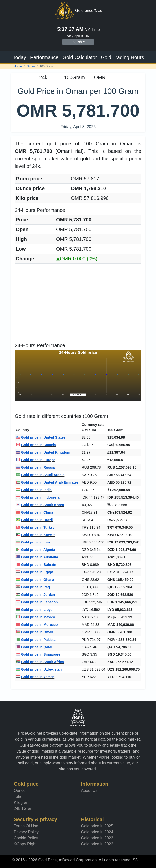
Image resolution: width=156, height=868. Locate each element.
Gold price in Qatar (34, 647)
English (76, 42)
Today (20, 57)
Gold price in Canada (36, 445)
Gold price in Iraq (33, 587)
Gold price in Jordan (35, 595)
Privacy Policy (26, 832)
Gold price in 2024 (97, 832)
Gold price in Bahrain (36, 565)
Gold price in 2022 (97, 844)
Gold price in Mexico (36, 617)
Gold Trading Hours (122, 57)
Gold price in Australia (37, 557)
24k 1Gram (24, 809)
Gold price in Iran (33, 542)
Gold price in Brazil (34, 520)
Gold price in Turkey (35, 527)
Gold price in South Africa (40, 662)
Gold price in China (35, 512)
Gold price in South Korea (40, 505)
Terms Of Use (26, 826)
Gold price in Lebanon (37, 602)
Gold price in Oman (35, 632)
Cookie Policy (26, 838)
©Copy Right (25, 844)
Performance (44, 57)
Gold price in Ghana (35, 580)
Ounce (20, 791)
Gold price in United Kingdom (43, 452)
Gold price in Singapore (38, 654)
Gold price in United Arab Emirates (47, 482)
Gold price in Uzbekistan (39, 669)
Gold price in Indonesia (38, 497)
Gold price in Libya (34, 610)
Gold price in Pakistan (37, 640)
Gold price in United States (41, 437)
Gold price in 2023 (97, 838)
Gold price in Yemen (35, 677)
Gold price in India (34, 490)
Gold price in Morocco (37, 625)
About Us (89, 791)
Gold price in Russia (35, 467)
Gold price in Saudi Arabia (40, 475)
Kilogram (22, 803)
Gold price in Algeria (36, 550)
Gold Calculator (80, 57)
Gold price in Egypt (35, 572)
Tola (18, 797)
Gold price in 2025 (97, 826)
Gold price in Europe (36, 460)
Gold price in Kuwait (35, 535)
